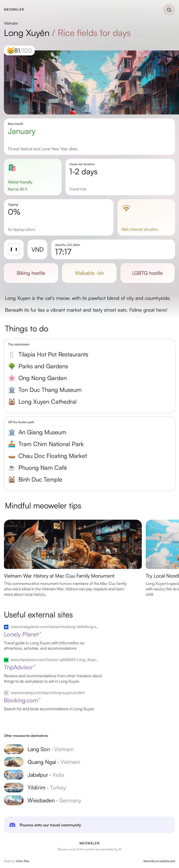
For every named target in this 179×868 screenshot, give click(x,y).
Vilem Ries (23, 861)
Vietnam (11, 23)
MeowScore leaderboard (159, 861)
